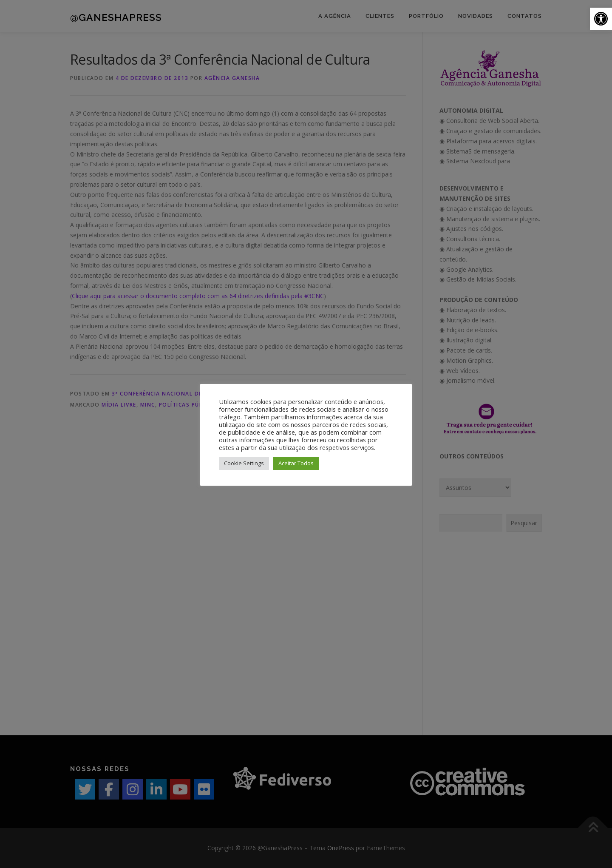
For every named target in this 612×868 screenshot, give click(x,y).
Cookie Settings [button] (244, 463)
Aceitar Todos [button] (296, 463)
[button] (601, 19)
